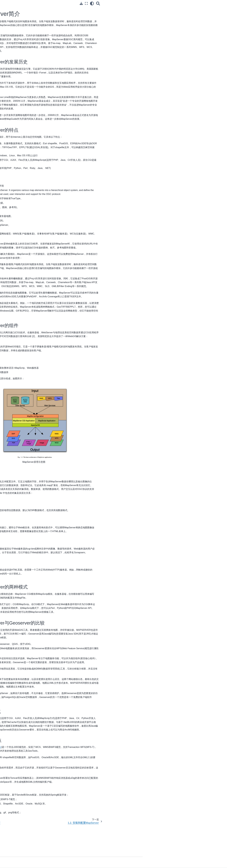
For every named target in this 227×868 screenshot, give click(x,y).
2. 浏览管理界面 (23, 136)
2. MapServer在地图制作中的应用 (31, 92)
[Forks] (37, 27)
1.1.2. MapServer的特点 (190, 13)
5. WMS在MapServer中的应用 (29, 106)
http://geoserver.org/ (79, 778)
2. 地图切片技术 (23, 174)
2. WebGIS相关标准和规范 (28, 43)
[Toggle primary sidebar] (57, 3)
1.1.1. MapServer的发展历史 (192, 9)
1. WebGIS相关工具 (24, 170)
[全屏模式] (159, 3)
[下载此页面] (154, 3)
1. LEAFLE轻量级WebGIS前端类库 (31, 148)
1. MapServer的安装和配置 (28, 55)
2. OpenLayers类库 (24, 153)
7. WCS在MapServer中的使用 (29, 115)
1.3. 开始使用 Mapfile (27, 69)
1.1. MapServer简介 (27, 60)
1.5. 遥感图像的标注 (27, 78)
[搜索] (171, 3)
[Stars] (24, 27)
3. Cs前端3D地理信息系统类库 (29, 158)
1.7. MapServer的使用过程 (30, 87)
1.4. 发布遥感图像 (26, 73)
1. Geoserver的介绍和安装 (27, 132)
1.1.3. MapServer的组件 (190, 17)
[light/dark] (165, 3)
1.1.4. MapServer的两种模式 (192, 21)
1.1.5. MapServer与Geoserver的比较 (195, 25)
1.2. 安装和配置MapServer (30, 64)
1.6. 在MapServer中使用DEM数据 (33, 83)
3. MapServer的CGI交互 (26, 96)
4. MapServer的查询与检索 (28, 101)
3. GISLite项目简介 (24, 179)
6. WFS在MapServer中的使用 (29, 110)
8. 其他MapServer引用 (26, 120)
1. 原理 (19, 38)
